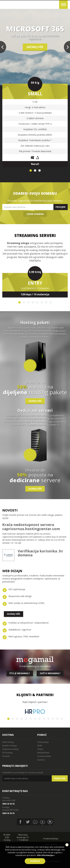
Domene (6, 756)
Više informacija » (45, 855)
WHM (40, 746)
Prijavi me (60, 778)
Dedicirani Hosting (10, 749)
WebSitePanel (43, 753)
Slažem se (35, 861)
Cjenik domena (35, 214)
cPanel (40, 749)
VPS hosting (7, 753)
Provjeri (60, 207)
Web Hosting (8, 742)
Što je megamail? (20, 673)
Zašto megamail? (50, 673)
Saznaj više (35, 47)
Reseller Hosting (9, 746)
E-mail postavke (44, 756)
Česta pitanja (43, 742)
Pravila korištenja (51, 839)
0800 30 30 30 (8, 804)
